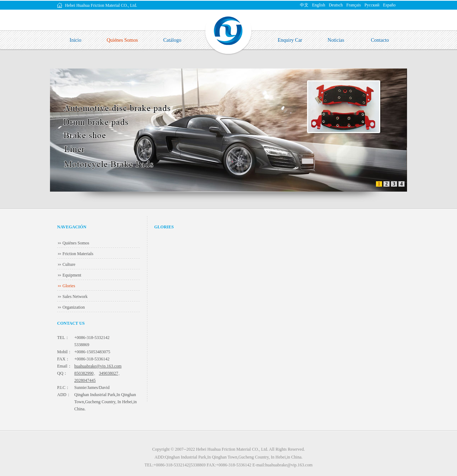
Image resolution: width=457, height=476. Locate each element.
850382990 (84, 373)
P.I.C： (63, 388)
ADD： (64, 395)
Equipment (72, 275)
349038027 (109, 373)
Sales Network (75, 297)
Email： (64, 366)
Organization (74, 307)
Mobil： (64, 352)
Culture (69, 264)
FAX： (63, 359)
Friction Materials (78, 254)
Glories (69, 286)
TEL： (63, 338)
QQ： (62, 373)
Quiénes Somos (76, 243)
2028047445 (85, 380)
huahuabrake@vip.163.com (98, 366)
